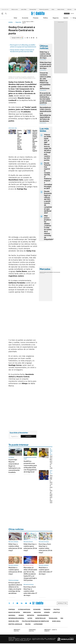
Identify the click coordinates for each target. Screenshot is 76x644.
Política (46, 18)
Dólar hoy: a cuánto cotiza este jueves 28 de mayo (45, 55)
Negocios (56, 18)
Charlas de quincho (44, 9)
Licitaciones (38, 624)
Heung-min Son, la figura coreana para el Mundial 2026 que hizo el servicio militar (22, 51)
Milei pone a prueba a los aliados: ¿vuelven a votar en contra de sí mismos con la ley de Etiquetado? (49, 228)
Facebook (13, 603)
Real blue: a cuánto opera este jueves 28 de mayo (15, 571)
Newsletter (72, 18)
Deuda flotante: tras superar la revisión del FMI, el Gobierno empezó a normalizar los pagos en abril (48, 176)
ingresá (72, 13)
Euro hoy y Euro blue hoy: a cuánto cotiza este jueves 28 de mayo (46, 548)
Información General (16, 618)
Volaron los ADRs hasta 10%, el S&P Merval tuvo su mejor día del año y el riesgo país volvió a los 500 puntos (48, 147)
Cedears (58, 272)
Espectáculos (40, 618)
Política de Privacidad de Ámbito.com (35, 621)
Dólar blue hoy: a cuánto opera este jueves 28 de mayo (46, 65)
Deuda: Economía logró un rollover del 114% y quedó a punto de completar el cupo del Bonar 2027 (48, 202)
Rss (62, 618)
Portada (12, 609)
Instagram (17, 603)
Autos (30, 618)
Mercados (27, 612)
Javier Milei (24, 9)
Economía (25, 18)
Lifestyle (56, 612)
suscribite (67, 13)
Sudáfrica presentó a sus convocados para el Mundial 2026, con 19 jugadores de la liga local (30, 467)
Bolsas (47, 272)
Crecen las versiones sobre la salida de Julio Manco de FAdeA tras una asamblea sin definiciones (45, 81)
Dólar (53, 9)
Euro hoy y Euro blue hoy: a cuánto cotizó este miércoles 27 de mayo (30, 591)
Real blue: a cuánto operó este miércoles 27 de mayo (46, 571)
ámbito (11, 22)
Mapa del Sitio (14, 621)
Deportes (18, 22)
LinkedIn (22, 603)
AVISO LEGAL (56, 621)
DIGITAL (17, 630)
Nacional (12, 615)
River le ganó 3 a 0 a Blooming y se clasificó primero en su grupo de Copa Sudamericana (23, 46)
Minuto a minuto (29, 565)
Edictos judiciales (15, 624)
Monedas (42, 272)
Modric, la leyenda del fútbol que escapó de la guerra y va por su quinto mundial (20, 140)
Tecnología (53, 618)
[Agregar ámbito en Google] (17, 38)
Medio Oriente (61, 9)
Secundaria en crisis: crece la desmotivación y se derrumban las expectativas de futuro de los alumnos (46, 114)
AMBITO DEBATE (51, 630)
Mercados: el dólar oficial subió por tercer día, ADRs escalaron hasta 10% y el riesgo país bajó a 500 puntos (30, 574)
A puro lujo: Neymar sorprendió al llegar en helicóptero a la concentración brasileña (14, 466)
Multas (28, 624)
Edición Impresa (43, 615)
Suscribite (28, 436)
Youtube (26, 603)
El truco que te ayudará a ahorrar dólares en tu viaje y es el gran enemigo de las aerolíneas (15, 588)
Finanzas (36, 18)
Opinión (66, 18)
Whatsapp (30, 603)
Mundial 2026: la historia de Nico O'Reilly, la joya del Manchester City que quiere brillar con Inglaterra (36, 141)
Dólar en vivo (15, 9)
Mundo (21, 615)
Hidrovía (69, 9)
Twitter (9, 603)
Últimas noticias (24, 609)
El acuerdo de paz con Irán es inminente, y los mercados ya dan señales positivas (45, 98)
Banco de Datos (14, 612)
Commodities (52, 272)
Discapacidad (33, 9)
